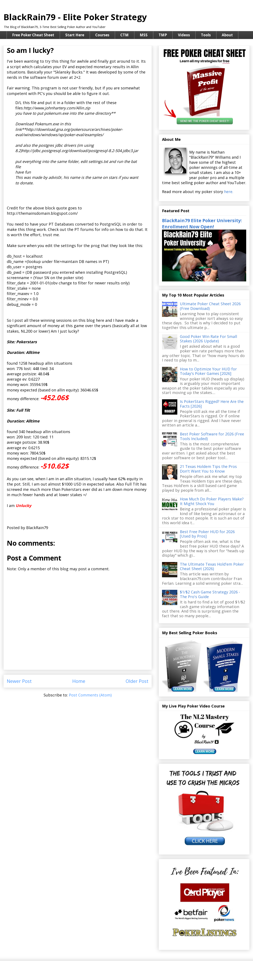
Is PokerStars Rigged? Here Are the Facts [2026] (212, 404)
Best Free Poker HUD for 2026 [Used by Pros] (207, 534)
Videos (184, 35)
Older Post (137, 681)
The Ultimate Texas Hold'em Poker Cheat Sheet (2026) (212, 566)
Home (79, 681)
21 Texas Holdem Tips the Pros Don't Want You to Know (208, 469)
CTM (124, 35)
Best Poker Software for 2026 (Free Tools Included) (212, 436)
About (227, 35)
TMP (163, 35)
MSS (144, 35)
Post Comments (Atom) (90, 695)
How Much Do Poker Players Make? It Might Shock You (212, 501)
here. (229, 192)
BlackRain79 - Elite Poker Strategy (75, 17)
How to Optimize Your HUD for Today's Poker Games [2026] (208, 371)
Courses (102, 35)
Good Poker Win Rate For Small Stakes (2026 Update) (208, 339)
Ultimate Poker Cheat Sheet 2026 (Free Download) (210, 306)
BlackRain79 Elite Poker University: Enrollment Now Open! (202, 223)
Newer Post (19, 681)
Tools (206, 35)
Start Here (75, 35)
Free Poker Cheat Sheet (33, 35)
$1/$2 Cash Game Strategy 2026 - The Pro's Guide (210, 594)
